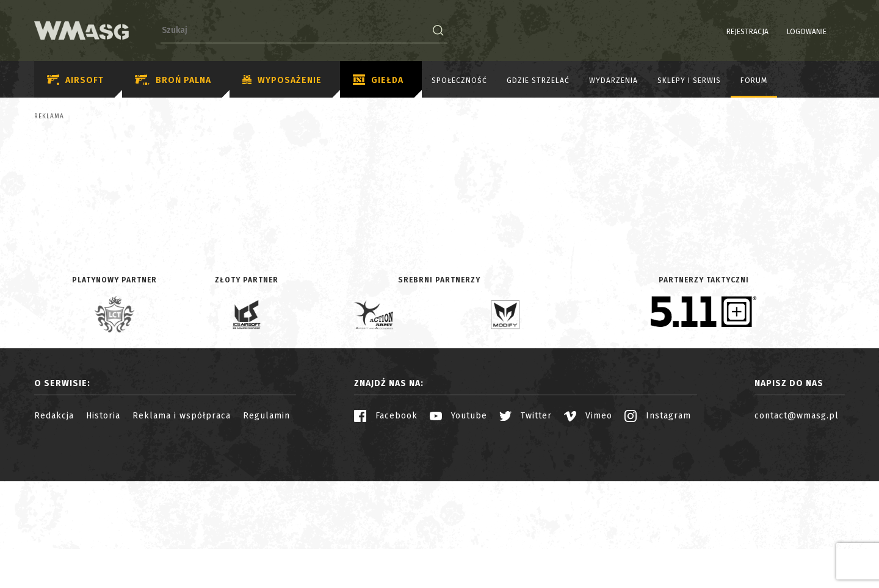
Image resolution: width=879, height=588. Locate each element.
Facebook (386, 522)
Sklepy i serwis (689, 81)
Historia (103, 522)
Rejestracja (716, 32)
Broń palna (173, 80)
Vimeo (588, 522)
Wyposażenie (282, 81)
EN (837, 32)
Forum (754, 81)
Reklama (49, 117)
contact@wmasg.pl (797, 522)
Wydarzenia (613, 81)
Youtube (458, 522)
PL (821, 32)
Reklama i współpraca (182, 522)
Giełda (378, 81)
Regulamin (266, 522)
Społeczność (459, 81)
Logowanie (776, 32)
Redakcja (54, 522)
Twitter (526, 522)
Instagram (658, 522)
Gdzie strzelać (538, 81)
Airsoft (75, 80)
